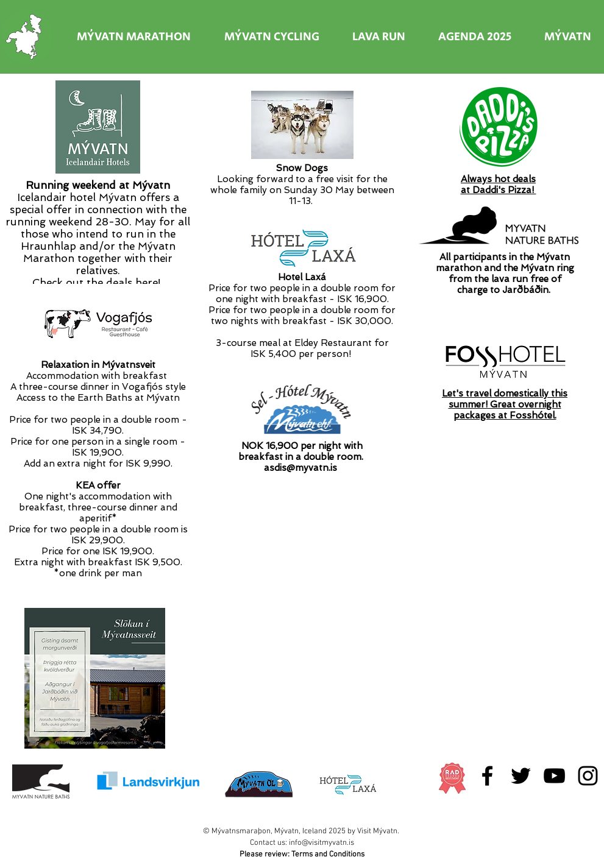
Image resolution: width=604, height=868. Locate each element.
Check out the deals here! (96, 283)
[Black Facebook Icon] (487, 776)
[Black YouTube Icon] (554, 776)
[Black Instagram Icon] (588, 776)
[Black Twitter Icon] (521, 776)
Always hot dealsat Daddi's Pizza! (499, 185)
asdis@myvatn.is (300, 468)
